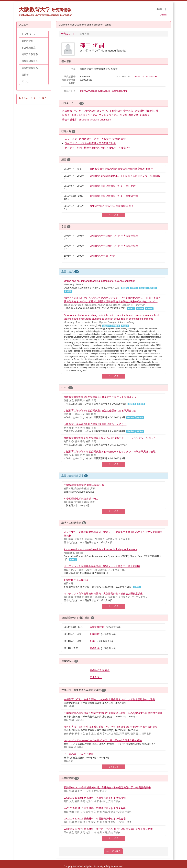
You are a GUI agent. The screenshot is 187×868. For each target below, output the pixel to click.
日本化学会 (96, 677)
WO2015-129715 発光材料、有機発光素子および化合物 (95, 819)
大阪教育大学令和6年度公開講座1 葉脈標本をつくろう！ (95, 424)
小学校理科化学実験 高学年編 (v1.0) (84, 485)
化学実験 (95, 634)
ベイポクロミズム (87, 115)
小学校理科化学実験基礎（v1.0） (82, 499)
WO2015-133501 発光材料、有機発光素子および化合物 (95, 798)
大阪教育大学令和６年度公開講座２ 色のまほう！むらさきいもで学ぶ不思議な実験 (110, 452)
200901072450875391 (145, 77)
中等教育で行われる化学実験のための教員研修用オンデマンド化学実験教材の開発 (109, 699)
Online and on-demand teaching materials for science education (100, 281)
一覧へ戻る (113, 851)
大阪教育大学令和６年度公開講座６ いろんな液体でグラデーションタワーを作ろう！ (111, 438)
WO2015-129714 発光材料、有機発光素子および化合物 (95, 808)
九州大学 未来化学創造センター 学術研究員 (114, 196)
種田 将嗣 (92, 46)
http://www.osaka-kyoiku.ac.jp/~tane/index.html (104, 91)
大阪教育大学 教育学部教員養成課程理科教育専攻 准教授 (121, 169)
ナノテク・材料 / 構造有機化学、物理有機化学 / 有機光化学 (98, 148)
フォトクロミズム (109, 115)
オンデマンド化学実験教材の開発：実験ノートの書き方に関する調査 (102, 566)
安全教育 (128, 111)
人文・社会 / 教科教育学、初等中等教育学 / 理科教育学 (95, 139)
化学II (93, 641)
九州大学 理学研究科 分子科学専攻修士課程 (114, 246)
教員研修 (67, 111)
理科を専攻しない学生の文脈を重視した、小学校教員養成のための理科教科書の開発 (111, 727)
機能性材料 (152, 111)
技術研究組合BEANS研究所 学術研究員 (112, 206)
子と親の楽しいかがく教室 (79, 754)
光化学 (124, 115)
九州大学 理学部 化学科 (103, 256)
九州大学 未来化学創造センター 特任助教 (113, 186)
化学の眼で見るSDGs (76, 580)
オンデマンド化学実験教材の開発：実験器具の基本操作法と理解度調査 (103, 594)
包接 (74, 115)
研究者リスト (68, 34)
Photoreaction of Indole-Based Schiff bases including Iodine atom (100, 549)
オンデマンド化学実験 (110, 111)
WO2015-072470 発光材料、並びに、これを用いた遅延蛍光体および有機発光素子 (110, 829)
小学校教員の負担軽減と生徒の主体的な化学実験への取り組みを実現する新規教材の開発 (113, 713)
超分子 (66, 115)
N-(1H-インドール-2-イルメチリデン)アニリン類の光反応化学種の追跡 (103, 740)
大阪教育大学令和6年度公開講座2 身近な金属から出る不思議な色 (100, 411)
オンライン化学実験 (85, 111)
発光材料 (140, 111)
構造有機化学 (70, 120)
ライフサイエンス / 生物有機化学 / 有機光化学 (90, 143)
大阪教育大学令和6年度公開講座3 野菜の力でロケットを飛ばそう (100, 397)
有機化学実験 (97, 627)
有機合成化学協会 (100, 670)
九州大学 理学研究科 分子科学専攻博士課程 (114, 236)
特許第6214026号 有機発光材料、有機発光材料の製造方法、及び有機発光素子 (107, 787)
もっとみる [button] (113, 215)
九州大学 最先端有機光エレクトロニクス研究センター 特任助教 (125, 176)
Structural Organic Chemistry (95, 120)
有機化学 (133, 115)
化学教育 (145, 115)
